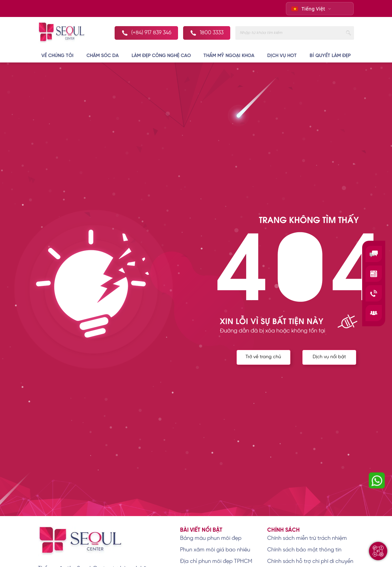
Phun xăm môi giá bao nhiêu (215, 550)
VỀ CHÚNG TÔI (57, 56)
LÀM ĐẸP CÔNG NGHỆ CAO (161, 56)
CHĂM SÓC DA (103, 56)
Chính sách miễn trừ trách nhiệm (307, 538)
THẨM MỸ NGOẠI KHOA (229, 56)
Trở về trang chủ (263, 357)
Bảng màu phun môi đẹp (211, 538)
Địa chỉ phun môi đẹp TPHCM (216, 561)
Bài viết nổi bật (201, 530)
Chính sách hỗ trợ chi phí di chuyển (310, 561)
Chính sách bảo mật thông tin (304, 550)
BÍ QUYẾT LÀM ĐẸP (330, 56)
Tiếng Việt (308, 9)
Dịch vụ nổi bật (329, 357)
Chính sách (283, 530)
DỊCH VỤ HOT (282, 56)
